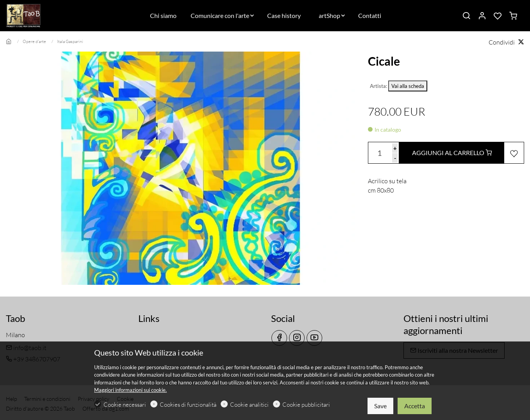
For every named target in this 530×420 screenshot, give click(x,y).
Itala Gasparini (70, 41)
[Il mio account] (482, 16)
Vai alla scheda (408, 86)
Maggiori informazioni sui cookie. (130, 390)
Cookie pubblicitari (306, 405)
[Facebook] (279, 338)
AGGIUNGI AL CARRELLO (452, 153)
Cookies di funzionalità (188, 405)
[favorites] (498, 16)
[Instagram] (297, 338)
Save (380, 406)
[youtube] (314, 338)
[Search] (466, 16)
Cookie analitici (249, 405)
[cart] (513, 16)
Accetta (415, 406)
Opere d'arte (34, 41)
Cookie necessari (125, 405)
